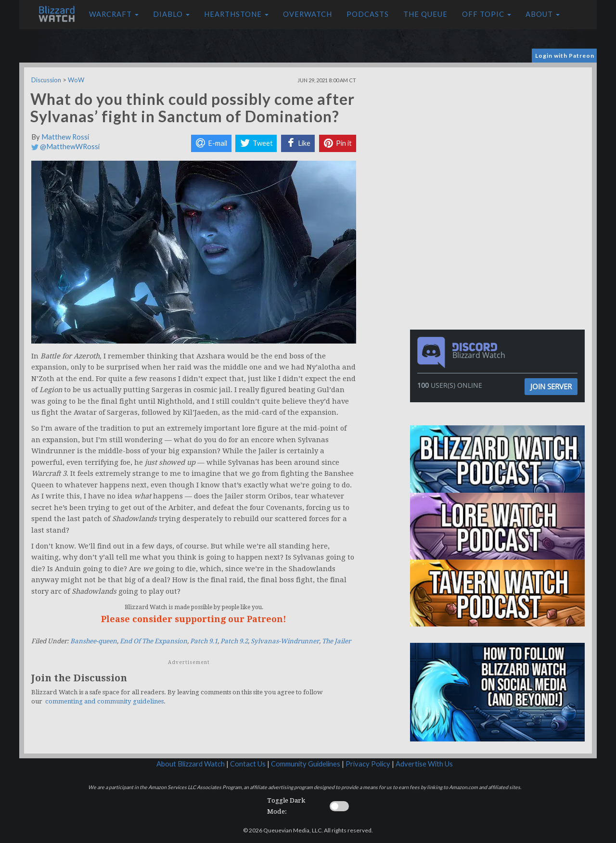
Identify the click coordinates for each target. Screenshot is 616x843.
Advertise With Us (424, 764)
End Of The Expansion (154, 641)
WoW (76, 80)
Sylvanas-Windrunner (285, 641)
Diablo (171, 14)
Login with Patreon (565, 56)
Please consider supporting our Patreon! (194, 619)
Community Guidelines (306, 764)
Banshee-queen (94, 641)
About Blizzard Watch (191, 764)
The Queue (425, 14)
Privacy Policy (368, 764)
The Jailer (336, 641)
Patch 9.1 (204, 641)
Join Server (551, 386)
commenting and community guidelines (104, 701)
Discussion (46, 80)
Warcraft (114, 14)
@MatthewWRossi (65, 147)
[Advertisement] (500, 135)
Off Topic (487, 14)
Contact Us (248, 764)
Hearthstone (236, 14)
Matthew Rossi (65, 137)
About (543, 14)
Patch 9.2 (234, 641)
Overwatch (308, 14)
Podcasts (368, 14)
